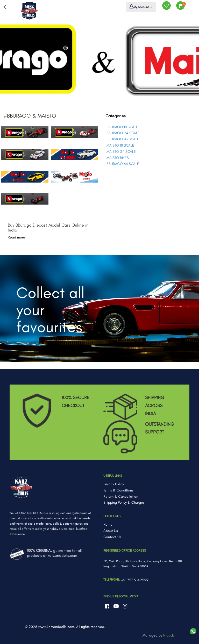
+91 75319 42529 (135, 580)
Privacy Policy (114, 484)
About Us (111, 531)
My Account (140, 7)
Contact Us (112, 537)
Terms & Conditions (118, 490)
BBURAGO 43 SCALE (123, 139)
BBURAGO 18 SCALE (122, 127)
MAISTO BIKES (118, 158)
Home (108, 524)
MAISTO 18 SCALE (120, 145)
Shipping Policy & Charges (124, 502)
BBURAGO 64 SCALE (123, 164)
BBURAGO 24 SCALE (123, 133)
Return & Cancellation (121, 497)
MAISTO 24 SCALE (121, 152)
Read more (16, 237)
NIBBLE (169, 635)
